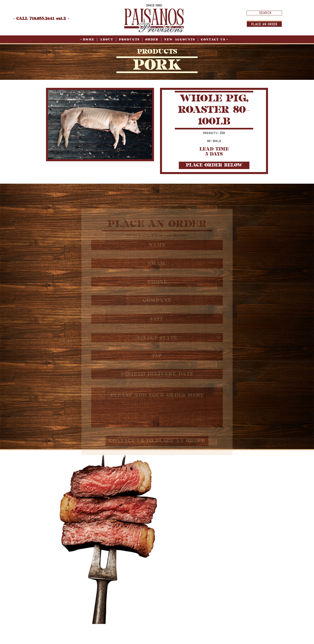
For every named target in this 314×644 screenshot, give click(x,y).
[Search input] (265, 13)
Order (152, 40)
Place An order (264, 24)
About (106, 40)
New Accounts (180, 40)
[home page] (154, 18)
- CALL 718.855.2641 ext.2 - (41, 19)
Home (88, 40)
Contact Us (213, 40)
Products (129, 40)
